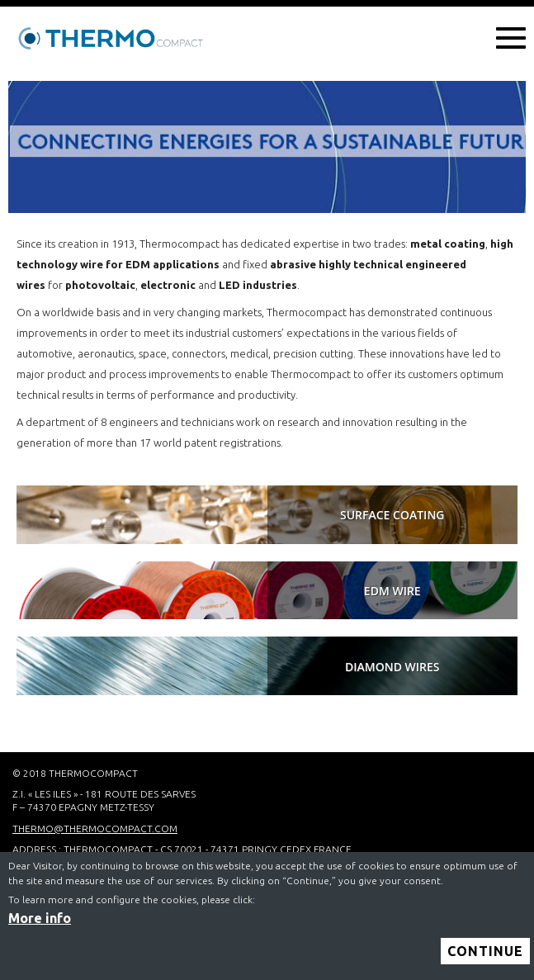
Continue (485, 957)
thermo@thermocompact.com (95, 829)
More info (40, 924)
